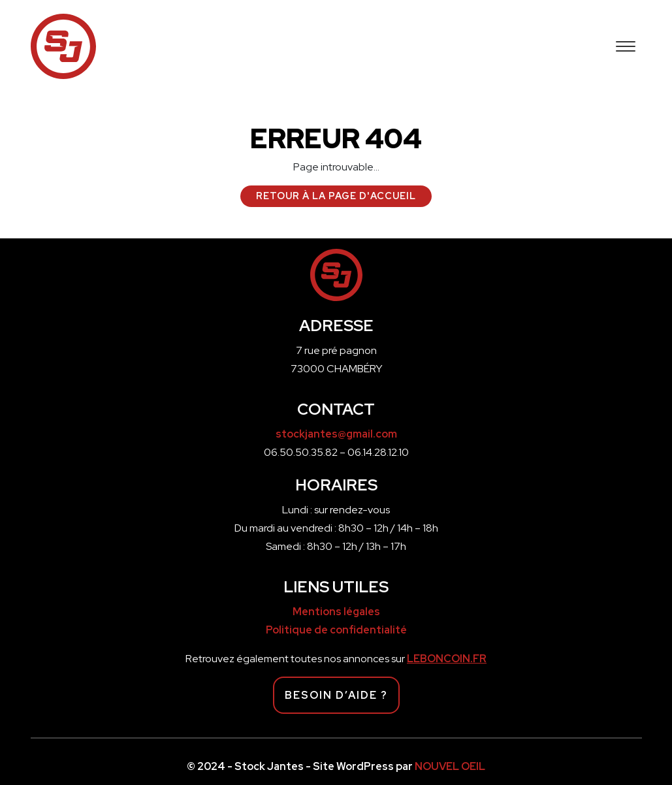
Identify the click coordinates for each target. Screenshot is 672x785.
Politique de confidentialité (336, 630)
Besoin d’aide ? (336, 695)
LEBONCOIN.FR (447, 659)
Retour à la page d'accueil (336, 196)
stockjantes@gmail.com (336, 434)
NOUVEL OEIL (450, 766)
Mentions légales (336, 612)
